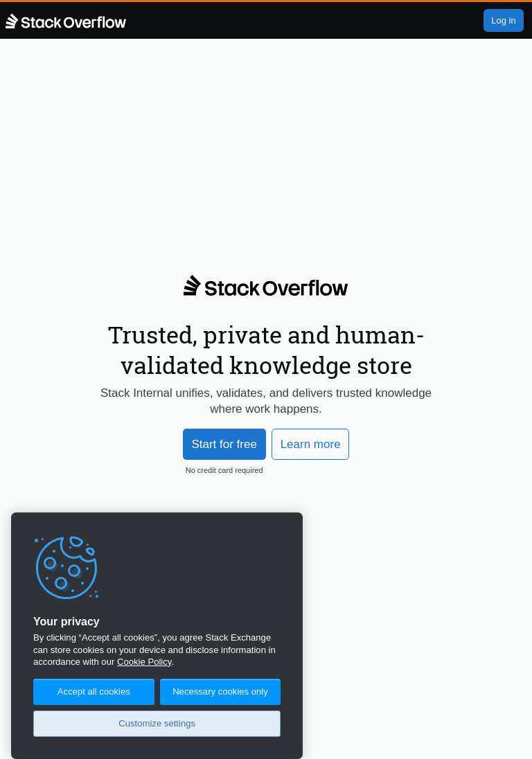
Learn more (311, 444)
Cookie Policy (144, 662)
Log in (503, 20)
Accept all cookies (94, 691)
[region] (157, 636)
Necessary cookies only (220, 691)
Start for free (224, 444)
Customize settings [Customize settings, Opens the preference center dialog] (157, 723)
